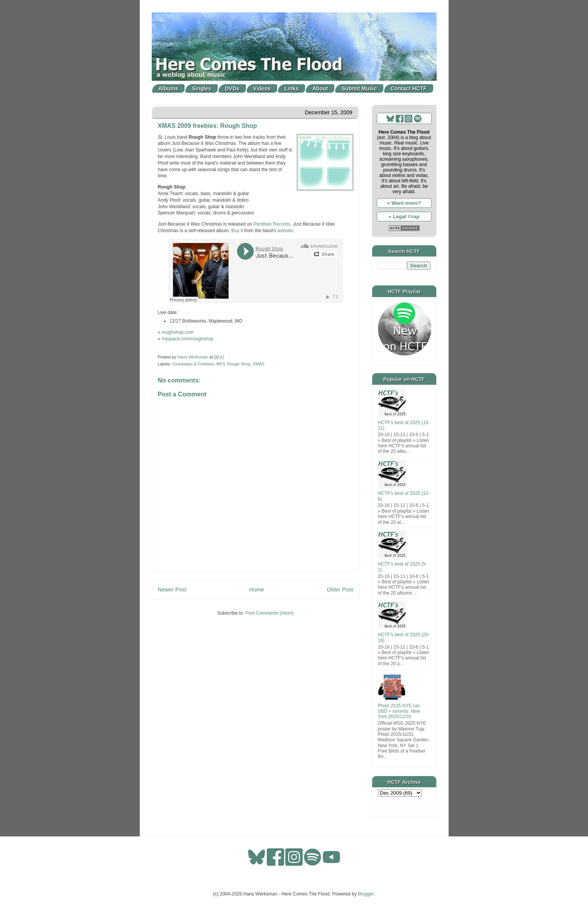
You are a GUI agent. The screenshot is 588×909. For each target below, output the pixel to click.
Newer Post (172, 590)
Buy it (237, 231)
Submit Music (359, 88)
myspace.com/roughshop (188, 339)
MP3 (220, 364)
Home (257, 590)
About (320, 88)
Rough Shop (239, 364)
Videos (262, 88)
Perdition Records (272, 224)
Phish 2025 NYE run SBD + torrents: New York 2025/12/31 (399, 711)
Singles (202, 88)
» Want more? (404, 203)
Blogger (366, 894)
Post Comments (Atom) (270, 613)
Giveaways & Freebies (193, 364)
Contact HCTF (409, 88)
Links (292, 88)
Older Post (340, 590)
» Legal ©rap (404, 217)
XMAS (259, 364)
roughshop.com (178, 332)
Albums (168, 88)
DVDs (232, 88)
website (285, 231)
